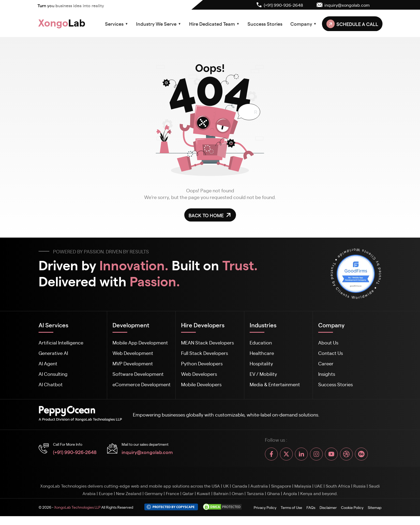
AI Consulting (53, 374)
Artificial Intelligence (61, 342)
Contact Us (331, 353)
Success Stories (265, 24)
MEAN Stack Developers (207, 342)
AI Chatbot (51, 384)
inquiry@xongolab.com (147, 452)
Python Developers (202, 363)
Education (261, 342)
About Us (328, 342)
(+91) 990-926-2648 (75, 452)
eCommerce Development (142, 384)
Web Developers (199, 374)
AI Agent (48, 363)
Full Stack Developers (205, 353)
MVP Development (133, 363)
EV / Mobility (263, 374)
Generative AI (53, 353)
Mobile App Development (140, 342)
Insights (327, 374)
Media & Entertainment (275, 384)
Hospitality (261, 363)
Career (326, 363)
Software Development (138, 374)
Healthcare (262, 353)
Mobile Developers (201, 384)
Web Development (133, 353)
